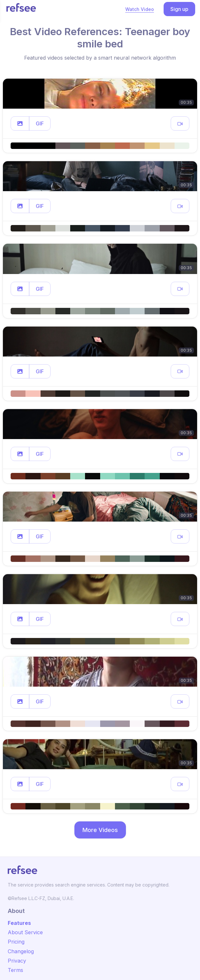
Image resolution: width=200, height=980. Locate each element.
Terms (15, 970)
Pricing (16, 942)
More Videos (100, 830)
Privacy (17, 961)
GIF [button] (40, 123)
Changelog (21, 951)
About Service (25, 932)
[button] (20, 123)
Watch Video (140, 9)
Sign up (179, 9)
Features (19, 923)
